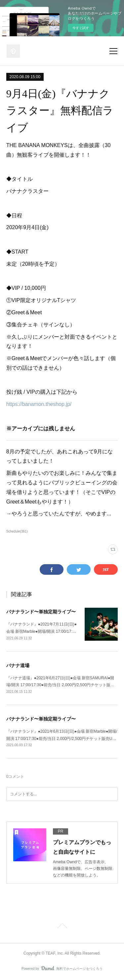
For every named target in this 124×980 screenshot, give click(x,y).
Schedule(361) (17, 531)
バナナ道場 (18, 665)
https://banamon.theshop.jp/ (39, 404)
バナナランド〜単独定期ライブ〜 (41, 612)
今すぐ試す (81, 28)
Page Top (62, 927)
